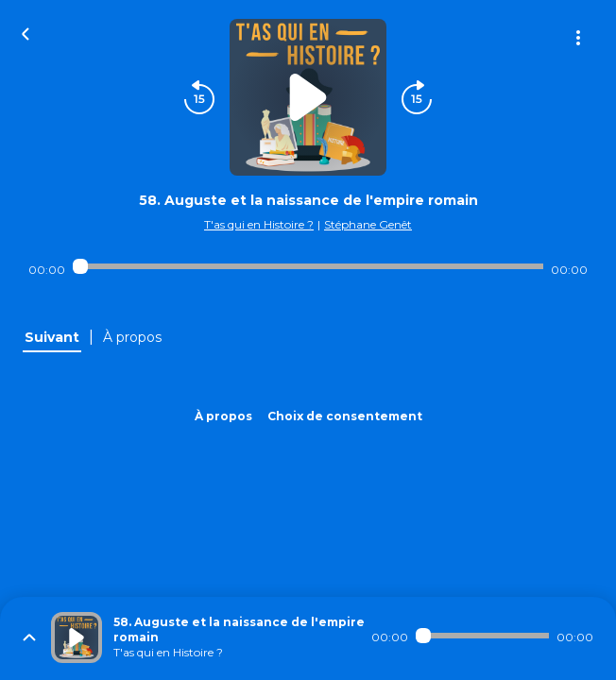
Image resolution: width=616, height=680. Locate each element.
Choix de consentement (345, 416)
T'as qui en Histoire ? (259, 224)
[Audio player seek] (308, 266)
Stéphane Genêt (368, 224)
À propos (223, 416)
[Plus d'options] (578, 38)
